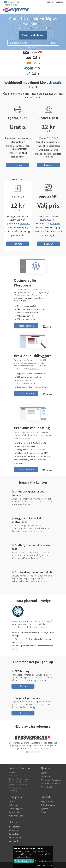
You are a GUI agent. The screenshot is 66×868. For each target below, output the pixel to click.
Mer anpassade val (45, 865)
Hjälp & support (48, 801)
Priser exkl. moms (11, 5)
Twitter (15, 830)
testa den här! (33, 368)
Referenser (14, 805)
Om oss (12, 801)
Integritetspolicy (28, 857)
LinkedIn (16, 841)
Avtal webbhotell (16, 816)
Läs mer (18, 165)
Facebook (16, 827)
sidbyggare (15, 219)
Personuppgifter (16, 809)
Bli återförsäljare (48, 787)
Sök (53, 43)
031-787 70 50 (15, 775)
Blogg (43, 812)
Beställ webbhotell (33, 35)
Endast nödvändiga (43, 861)
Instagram (17, 837)
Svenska (11, 2)
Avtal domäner (15, 812)
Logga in (59, 2)
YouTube (16, 834)
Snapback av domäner (50, 783)
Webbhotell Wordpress (51, 780)
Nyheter (44, 809)
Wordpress (25, 223)
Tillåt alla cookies (23, 861)
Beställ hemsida (26, 326)
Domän (44, 773)
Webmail (50, 2)
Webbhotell (46, 776)
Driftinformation (48, 805)
